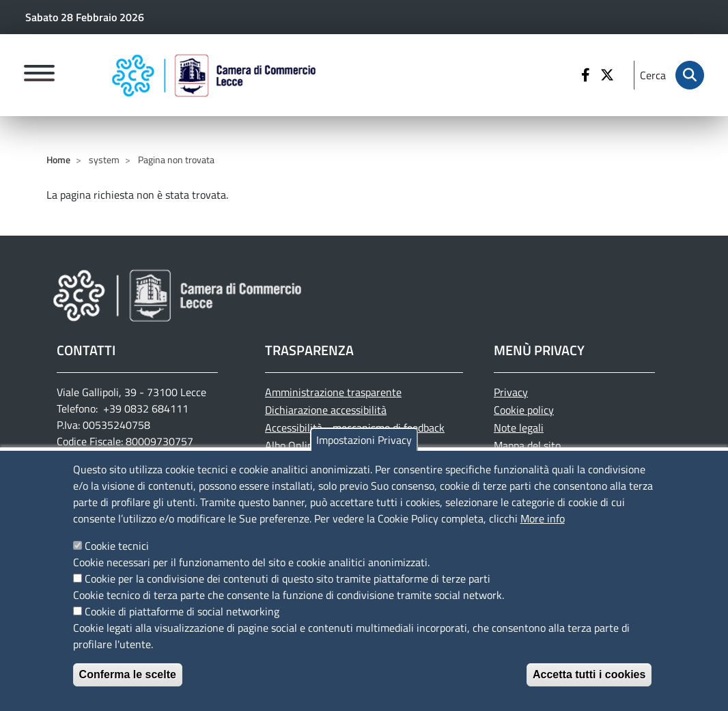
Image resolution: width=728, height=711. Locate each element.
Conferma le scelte (128, 685)
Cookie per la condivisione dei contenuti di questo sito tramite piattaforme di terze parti (288, 589)
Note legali (519, 428)
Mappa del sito (527, 445)
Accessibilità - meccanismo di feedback (355, 428)
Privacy (511, 392)
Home (58, 159)
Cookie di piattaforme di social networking (182, 622)
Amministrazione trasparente (333, 392)
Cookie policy (524, 410)
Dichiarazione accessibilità (326, 410)
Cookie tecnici (117, 556)
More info (543, 529)
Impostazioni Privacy (364, 450)
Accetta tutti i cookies (589, 685)
